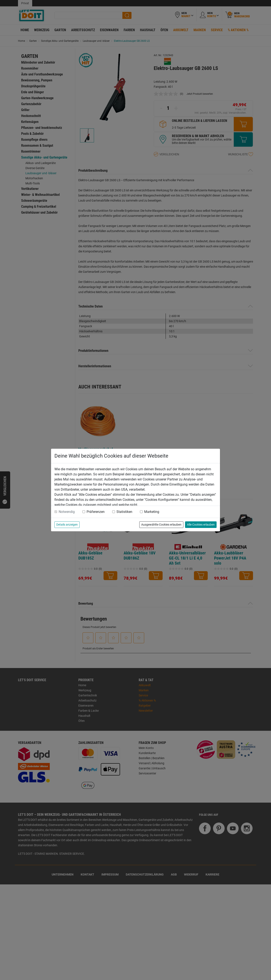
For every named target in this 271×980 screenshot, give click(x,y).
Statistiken (124, 512)
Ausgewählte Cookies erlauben (161, 525)
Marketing (152, 512)
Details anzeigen (67, 525)
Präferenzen (96, 512)
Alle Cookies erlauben (201, 525)
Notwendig (67, 512)
